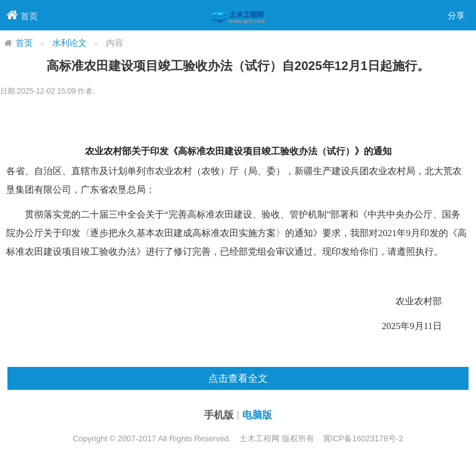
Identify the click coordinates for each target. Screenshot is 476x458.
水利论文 (69, 43)
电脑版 (257, 415)
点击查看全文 (238, 378)
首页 (24, 43)
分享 (456, 15)
